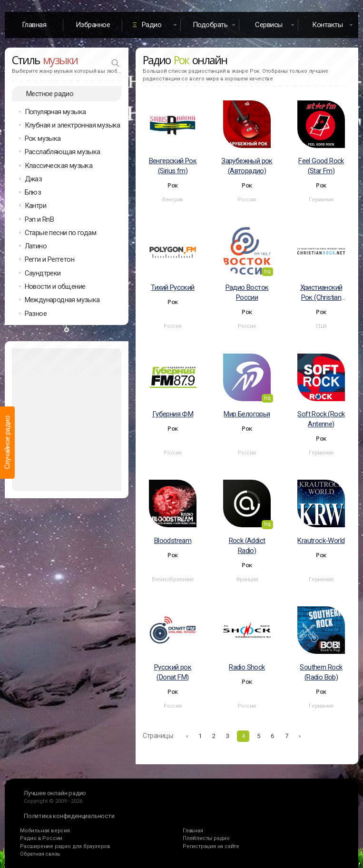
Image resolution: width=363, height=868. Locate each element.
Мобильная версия (45, 831)
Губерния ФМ (173, 414)
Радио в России (41, 838)
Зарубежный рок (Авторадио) (247, 166)
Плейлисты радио (206, 838)
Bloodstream (173, 541)
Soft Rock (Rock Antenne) (321, 419)
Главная (34, 25)
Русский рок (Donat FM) (173, 672)
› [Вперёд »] (300, 736)
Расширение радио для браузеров (65, 846)
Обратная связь (40, 854)
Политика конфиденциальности (69, 816)
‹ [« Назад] (187, 736)
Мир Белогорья (247, 414)
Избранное (93, 25)
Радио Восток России (247, 292)
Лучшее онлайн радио (55, 793)
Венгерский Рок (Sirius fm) (173, 166)
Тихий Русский (172, 287)
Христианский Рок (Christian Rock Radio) (321, 293)
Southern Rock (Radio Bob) (321, 672)
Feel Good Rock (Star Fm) (321, 166)
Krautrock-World (321, 541)
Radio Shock (247, 667)
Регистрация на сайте (211, 846)
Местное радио (50, 94)
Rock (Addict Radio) (247, 546)
